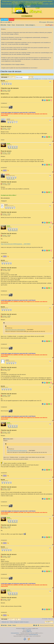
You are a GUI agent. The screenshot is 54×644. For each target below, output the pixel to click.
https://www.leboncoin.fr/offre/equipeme (15, 330)
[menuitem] (10, 22)
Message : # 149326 (6, 270)
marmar (8, 119)
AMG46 (8, 144)
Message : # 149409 (6, 527)
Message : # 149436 (6, 599)
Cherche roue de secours (11, 71)
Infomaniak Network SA (33, 635)
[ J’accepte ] (27, 6)
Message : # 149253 (6, 128)
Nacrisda (3, 81)
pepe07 (6, 205)
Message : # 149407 (6, 432)
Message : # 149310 (6, 184)
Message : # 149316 (6, 214)
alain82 (7, 360)
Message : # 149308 (6, 153)
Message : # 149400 (6, 316)
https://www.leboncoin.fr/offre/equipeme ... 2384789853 (16, 244)
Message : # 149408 (6, 489)
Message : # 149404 (6, 369)
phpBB (23, 629)
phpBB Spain (29, 630)
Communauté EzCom (15, 633)
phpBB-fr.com (29, 632)
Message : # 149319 (6, 235)
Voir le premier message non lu (35, 79)
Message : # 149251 (6, 90)
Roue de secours (6, 126)
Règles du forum (5, 74)
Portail (9, 25)
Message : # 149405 (6, 395)
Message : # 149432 (6, 556)
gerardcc (8, 174)
